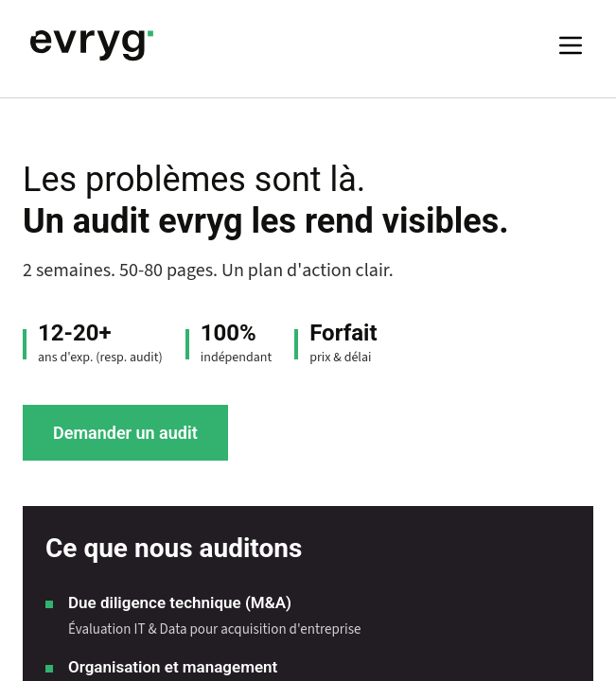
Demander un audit (125, 433)
